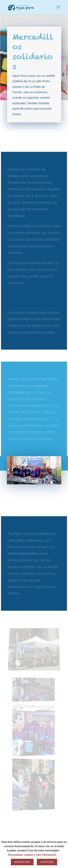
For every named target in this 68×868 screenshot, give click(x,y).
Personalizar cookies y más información (32, 855)
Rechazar (22, 862)
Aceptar (47, 862)
